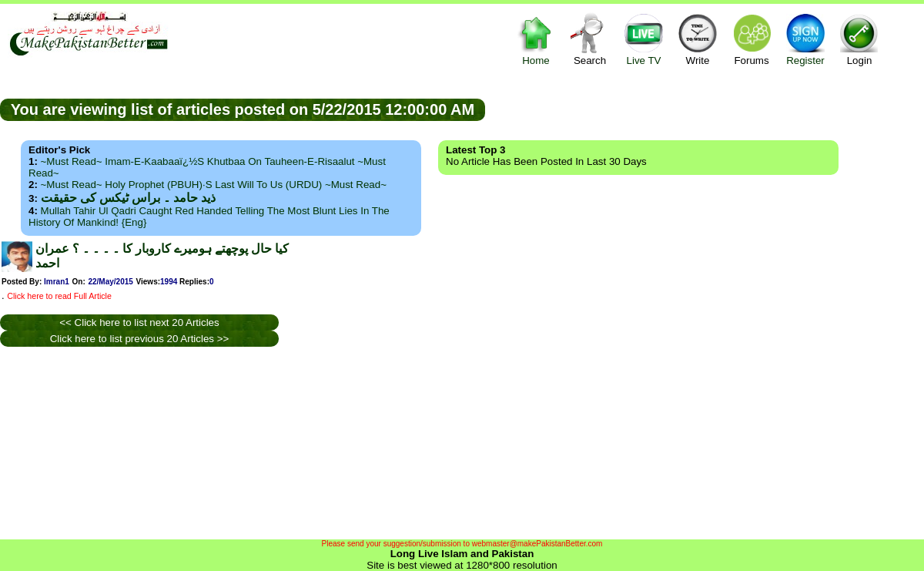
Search (590, 39)
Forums (752, 39)
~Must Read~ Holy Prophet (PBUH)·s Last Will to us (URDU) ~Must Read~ (214, 185)
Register (805, 39)
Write (698, 39)
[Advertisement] (705, 109)
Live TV (644, 39)
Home (536, 39)
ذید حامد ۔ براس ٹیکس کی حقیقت (128, 198)
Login (859, 39)
